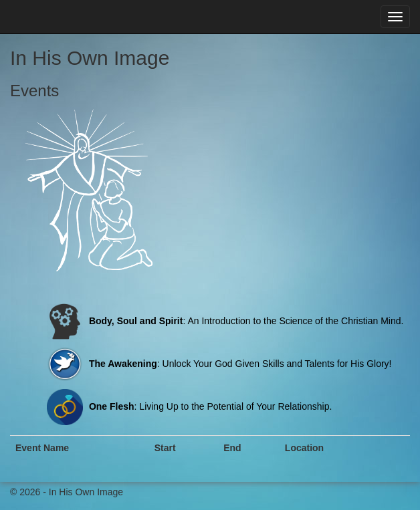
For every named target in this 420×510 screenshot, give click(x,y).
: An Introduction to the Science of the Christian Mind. (223, 321)
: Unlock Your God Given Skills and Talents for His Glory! (218, 364)
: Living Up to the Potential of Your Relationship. (188, 406)
